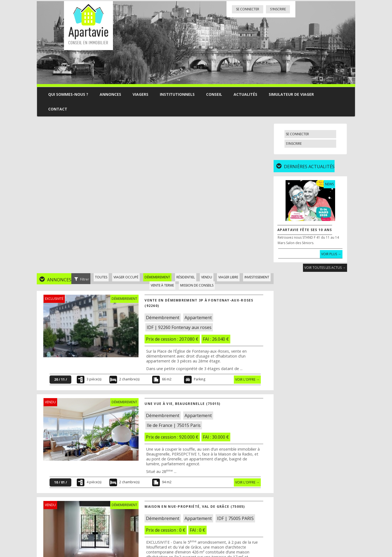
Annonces (110, 94)
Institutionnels (177, 94)
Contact (58, 109)
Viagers (140, 94)
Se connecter (248, 9)
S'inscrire (278, 9)
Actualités (245, 94)
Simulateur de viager (291, 94)
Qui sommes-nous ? (68, 94)
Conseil (214, 94)
